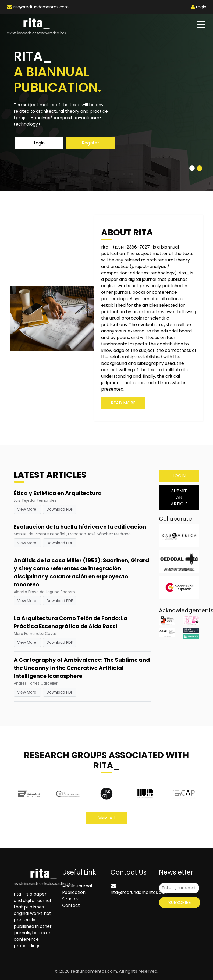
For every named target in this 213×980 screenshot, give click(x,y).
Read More (123, 403)
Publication (74, 892)
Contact (71, 905)
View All (106, 818)
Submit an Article (179, 497)
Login (39, 143)
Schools (70, 899)
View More (27, 509)
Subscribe (180, 902)
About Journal (77, 886)
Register (90, 143)
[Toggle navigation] (201, 24)
